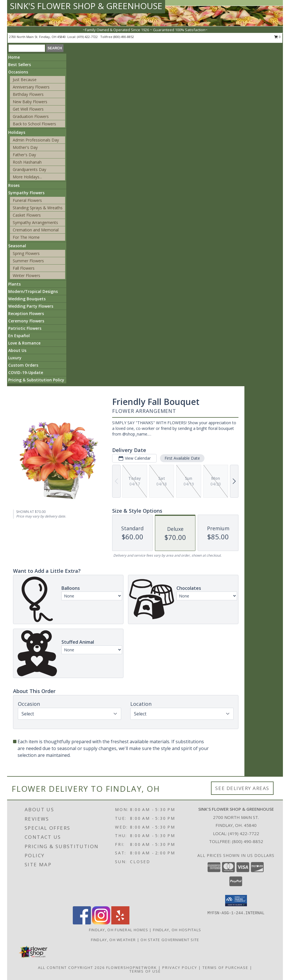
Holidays (17, 132)
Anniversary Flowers (31, 87)
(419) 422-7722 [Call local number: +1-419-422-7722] (88, 37)
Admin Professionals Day (36, 140)
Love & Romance (24, 343)
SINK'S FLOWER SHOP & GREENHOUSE (86, 6)
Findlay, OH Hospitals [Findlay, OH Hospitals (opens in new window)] (177, 930)
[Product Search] (27, 48)
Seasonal (17, 246)
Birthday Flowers (28, 94)
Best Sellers (20, 65)
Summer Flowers (28, 261)
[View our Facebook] (82, 923)
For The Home (26, 237)
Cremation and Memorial (36, 230)
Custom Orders (23, 365)
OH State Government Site (170, 940)
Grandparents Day (29, 169)
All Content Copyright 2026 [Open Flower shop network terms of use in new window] (71, 968)
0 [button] (277, 37)
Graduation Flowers (31, 116)
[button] (236, 901)
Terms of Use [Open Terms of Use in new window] (145, 971)
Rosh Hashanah (27, 162)
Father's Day (24, 155)
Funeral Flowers (27, 200)
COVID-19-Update (26, 372)
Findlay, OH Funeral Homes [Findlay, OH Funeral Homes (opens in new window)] (119, 930)
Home (14, 57)
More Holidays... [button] (27, 177)
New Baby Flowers (30, 102)
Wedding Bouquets (27, 299)
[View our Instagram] (101, 923)
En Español (19, 336)
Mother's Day (25, 147)
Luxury (15, 358)
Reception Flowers (26, 313)
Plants (14, 284)
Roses (14, 185)
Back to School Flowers (34, 124)
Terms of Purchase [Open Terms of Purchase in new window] (225, 968)
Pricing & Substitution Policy (36, 380)
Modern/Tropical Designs (33, 291)
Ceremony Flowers (26, 321)
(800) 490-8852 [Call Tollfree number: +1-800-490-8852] (248, 841)
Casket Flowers (27, 215)
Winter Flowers (26, 275)
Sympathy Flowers (26, 193)
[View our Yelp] (120, 923)
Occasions (18, 72)
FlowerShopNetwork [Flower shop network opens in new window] (132, 968)
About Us (17, 350)
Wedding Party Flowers (31, 306)
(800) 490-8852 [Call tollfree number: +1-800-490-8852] (124, 37)
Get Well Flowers (28, 109)
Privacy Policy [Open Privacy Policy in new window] (180, 968)
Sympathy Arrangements (35, 222)
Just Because (25, 80)
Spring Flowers (26, 253)
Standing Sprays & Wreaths (38, 208)
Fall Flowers (24, 268)
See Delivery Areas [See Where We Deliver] (242, 788)
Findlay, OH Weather (113, 940)
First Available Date (182, 458)
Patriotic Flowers (25, 328)
